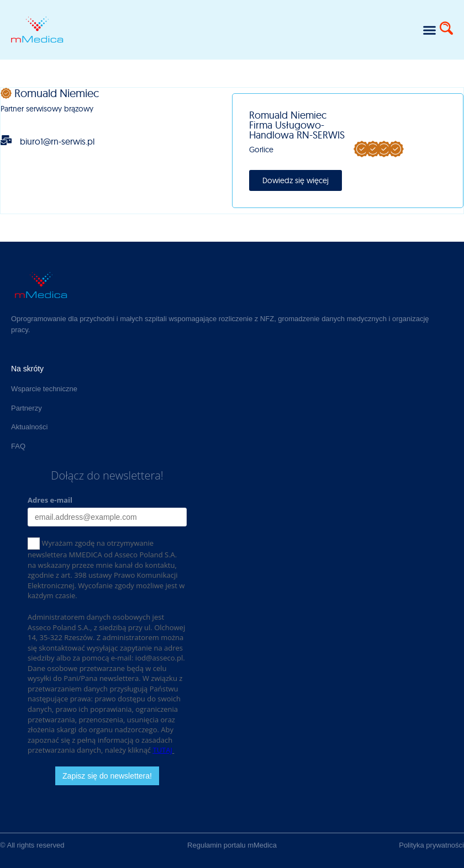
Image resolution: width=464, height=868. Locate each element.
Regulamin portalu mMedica (232, 845)
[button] (430, 30)
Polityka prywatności (431, 845)
